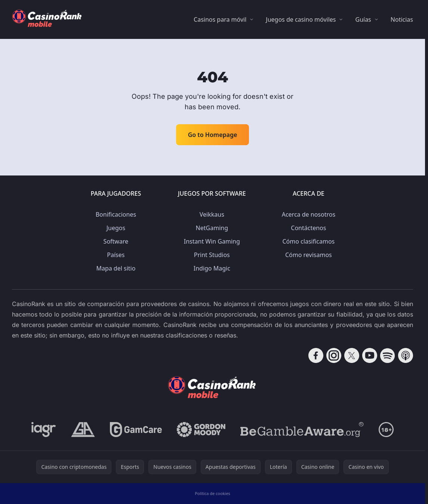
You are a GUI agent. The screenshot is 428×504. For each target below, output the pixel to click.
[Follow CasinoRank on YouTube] (370, 355)
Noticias (402, 19)
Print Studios (212, 255)
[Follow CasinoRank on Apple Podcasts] (406, 355)
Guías (363, 19)
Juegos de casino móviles (301, 19)
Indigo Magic (212, 268)
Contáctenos (308, 228)
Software (116, 241)
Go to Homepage (213, 135)
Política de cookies (213, 493)
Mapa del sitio (116, 268)
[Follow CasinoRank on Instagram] (334, 355)
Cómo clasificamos (309, 241)
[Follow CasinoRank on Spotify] (388, 355)
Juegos (116, 228)
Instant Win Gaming (212, 241)
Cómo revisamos (309, 255)
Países (116, 255)
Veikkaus (212, 214)
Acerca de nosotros (309, 214)
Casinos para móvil (220, 19)
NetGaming (212, 228)
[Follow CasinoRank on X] (352, 355)
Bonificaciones (116, 214)
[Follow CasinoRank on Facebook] (316, 355)
